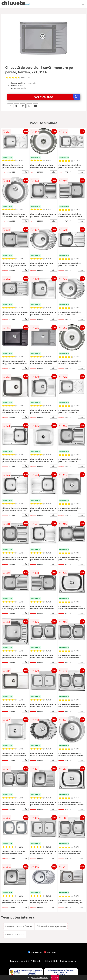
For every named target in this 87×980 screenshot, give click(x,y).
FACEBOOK (35, 953)
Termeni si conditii (19, 961)
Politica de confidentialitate (44, 961)
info (25, 172)
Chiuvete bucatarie (15, 935)
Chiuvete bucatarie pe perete (51, 926)
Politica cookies (68, 961)
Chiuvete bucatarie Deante (19, 926)
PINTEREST (51, 953)
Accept (55, 978)
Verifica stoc (57, 97)
